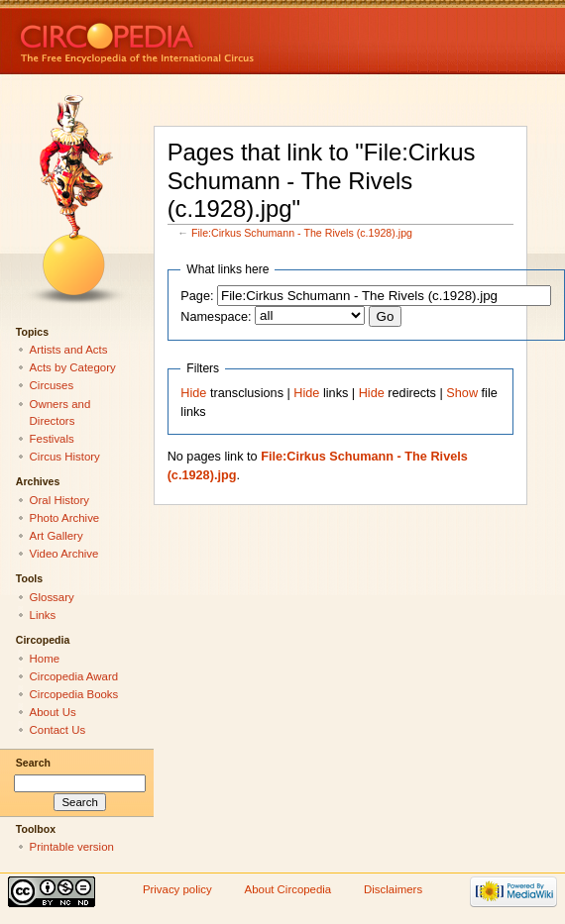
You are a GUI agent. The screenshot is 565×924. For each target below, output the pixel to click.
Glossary (52, 597)
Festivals (52, 439)
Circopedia (204, 37)
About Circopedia (288, 889)
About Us (53, 712)
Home (45, 659)
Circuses (52, 385)
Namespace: (216, 317)
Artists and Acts (69, 350)
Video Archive (64, 554)
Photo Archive (65, 518)
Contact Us (58, 730)
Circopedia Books (74, 694)
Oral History (59, 500)
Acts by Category (73, 367)
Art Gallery (56, 536)
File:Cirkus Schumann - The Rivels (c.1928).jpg (302, 233)
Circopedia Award (74, 676)
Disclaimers (393, 889)
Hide (193, 393)
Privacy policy (177, 889)
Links (43, 615)
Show (462, 393)
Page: (197, 296)
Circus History (65, 457)
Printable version (72, 847)
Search (33, 763)
